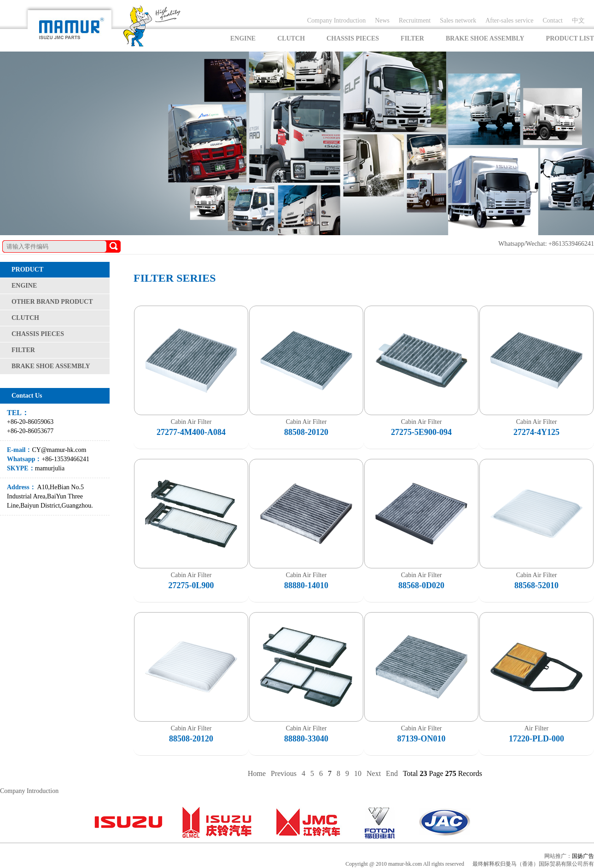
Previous (284, 773)
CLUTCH (291, 38)
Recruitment (415, 20)
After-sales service (509, 20)
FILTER (412, 38)
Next (374, 773)
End (392, 773)
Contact (553, 20)
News (382, 20)
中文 (578, 20)
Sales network (458, 20)
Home (257, 773)
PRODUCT (27, 269)
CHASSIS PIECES (353, 38)
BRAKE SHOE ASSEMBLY (485, 38)
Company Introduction (336, 20)
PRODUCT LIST (570, 38)
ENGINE (243, 38)
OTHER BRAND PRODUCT (52, 302)
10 (358, 773)
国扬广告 (583, 856)
